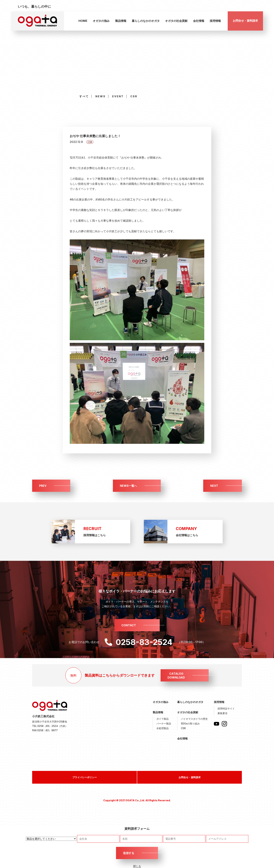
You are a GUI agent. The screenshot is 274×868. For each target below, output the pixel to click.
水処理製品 (163, 728)
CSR (134, 96)
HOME (83, 21)
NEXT (214, 486)
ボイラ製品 (163, 719)
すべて (84, 96)
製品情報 (121, 21)
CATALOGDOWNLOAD (176, 676)
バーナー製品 (164, 723)
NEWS (100, 96)
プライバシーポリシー (85, 777)
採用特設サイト (226, 708)
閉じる (137, 866)
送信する (129, 853)
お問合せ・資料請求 (245, 21)
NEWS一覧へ (128, 486)
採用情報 (215, 21)
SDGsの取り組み (190, 723)
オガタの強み (101, 21)
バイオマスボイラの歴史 (194, 719)
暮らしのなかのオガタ (146, 21)
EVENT (118, 96)
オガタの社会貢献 (176, 21)
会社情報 (199, 21)
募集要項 (222, 713)
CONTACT (129, 625)
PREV (43, 486)
